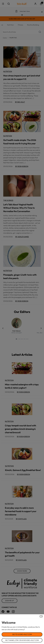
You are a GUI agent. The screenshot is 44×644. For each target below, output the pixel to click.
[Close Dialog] (41, 616)
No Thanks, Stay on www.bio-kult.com (22, 640)
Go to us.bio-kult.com (22, 634)
